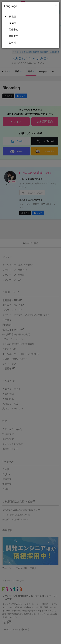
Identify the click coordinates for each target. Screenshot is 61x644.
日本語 (12, 17)
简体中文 (14, 30)
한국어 (12, 42)
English (13, 23)
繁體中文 (14, 36)
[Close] (56, 5)
